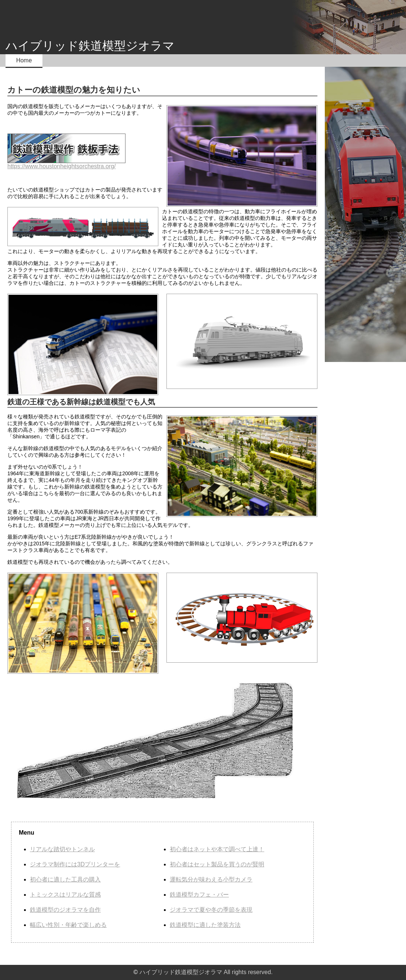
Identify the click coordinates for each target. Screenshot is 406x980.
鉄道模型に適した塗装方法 (205, 925)
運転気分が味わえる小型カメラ (211, 879)
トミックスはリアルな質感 (65, 895)
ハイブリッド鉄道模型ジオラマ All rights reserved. (206, 972)
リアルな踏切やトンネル (62, 849)
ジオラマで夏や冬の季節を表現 (211, 910)
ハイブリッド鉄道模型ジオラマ (90, 46)
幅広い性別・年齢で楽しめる (68, 925)
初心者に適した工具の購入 (65, 879)
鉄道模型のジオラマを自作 (65, 910)
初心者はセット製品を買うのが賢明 (217, 864)
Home (24, 60)
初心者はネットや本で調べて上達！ (217, 849)
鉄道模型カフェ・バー (199, 895)
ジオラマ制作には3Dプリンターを (75, 864)
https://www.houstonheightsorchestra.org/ (66, 151)
